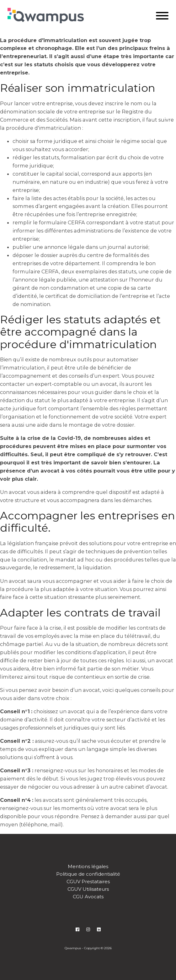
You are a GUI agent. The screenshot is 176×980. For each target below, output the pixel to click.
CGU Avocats (88, 897)
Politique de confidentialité (88, 874)
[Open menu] (162, 16)
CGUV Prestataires (88, 881)
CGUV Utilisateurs (88, 889)
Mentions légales (88, 866)
